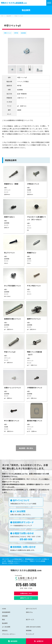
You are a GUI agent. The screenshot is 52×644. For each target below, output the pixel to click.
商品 (3, 619)
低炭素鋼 (23, 33)
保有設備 (5, 616)
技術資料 (14, 641)
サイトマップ (30, 634)
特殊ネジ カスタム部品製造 (14, 3)
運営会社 (5, 630)
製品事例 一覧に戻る (26, 448)
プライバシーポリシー (9, 634)
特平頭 (16, 33)
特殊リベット (8, 33)
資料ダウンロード (26, 598)
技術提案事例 (6, 612)
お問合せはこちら (26, 593)
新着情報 (29, 630)
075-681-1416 (26, 585)
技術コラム (29, 612)
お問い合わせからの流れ (33, 627)
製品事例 (5, 623)
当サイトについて (31, 609)
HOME (4, 609)
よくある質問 (6, 627)
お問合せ (40, 641)
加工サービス (30, 619)
